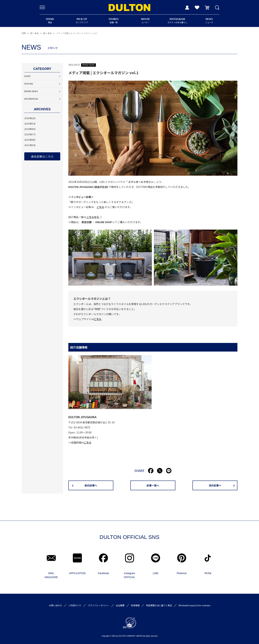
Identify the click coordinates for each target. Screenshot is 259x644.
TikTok (208, 573)
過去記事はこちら (42, 156)
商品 (50, 21)
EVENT (28, 76)
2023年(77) (30, 134)
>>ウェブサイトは (87, 319)
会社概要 (120, 605)
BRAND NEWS (31, 91)
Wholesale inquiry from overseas (194, 605)
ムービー (145, 21)
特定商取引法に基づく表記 (159, 605)
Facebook (103, 573)
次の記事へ (215, 485)
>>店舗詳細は (80, 442)
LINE (155, 573)
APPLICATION (77, 573)
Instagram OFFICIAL (129, 575)
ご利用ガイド (75, 605)
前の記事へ (91, 485)
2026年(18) (30, 118)
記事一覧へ (153, 485)
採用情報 (135, 605)
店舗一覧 (114, 21)
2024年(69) (30, 129)
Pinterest (182, 573)
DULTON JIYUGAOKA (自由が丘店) (88, 187)
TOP (24, 33)
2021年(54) (30, 145)
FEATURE (29, 84)
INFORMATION (31, 99)
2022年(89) (30, 140)
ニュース (209, 21)
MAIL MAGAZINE (51, 575)
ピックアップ (82, 21)
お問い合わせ (55, 605)
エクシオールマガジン (141, 182)
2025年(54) (30, 124)
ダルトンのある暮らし (177, 21)
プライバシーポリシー (99, 605)
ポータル (35, 33)
